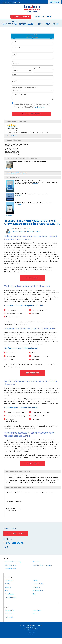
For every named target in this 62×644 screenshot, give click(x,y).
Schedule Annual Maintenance (54, 2)
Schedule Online (21, 17)
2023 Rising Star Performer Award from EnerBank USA (31, 194)
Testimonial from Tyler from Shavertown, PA (27, 231)
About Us (39, 24)
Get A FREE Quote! (33, 278)
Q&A (7, 591)
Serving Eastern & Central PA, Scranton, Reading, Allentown (10, 2)
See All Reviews (11, 136)
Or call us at (8, 539)
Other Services (31, 24)
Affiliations (36, 587)
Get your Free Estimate (31, 114)
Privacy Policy (31, 631)
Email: (14, 81)
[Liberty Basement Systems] (31, 9)
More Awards (9, 216)
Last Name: (16, 48)
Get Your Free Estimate (16, 533)
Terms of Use (37, 107)
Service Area (47, 24)
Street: (14, 55)
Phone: (14, 74)
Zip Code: (37, 68)
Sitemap (31, 634)
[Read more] (35, 184)
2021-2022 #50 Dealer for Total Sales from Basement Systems (33, 203)
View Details (9, 168)
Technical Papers (10, 597)
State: (14, 68)
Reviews (36, 614)
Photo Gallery (9, 614)
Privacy (42, 107)
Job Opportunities (39, 584)
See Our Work (56, 24)
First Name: (16, 41)
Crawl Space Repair (14, 23)
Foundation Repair (6, 24)
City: (14, 61)
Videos (7, 584)
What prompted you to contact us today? (25, 88)
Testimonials (9, 617)
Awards (35, 580)
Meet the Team (38, 591)
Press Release (10, 594)
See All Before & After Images (16, 173)
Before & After (10, 610)
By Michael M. (12, 127)
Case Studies (37, 610)
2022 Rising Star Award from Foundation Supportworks (31, 181)
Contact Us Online (10, 528)
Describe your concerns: (19, 94)
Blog (35, 594)
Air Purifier (36, 562)
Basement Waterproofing (22, 24)
